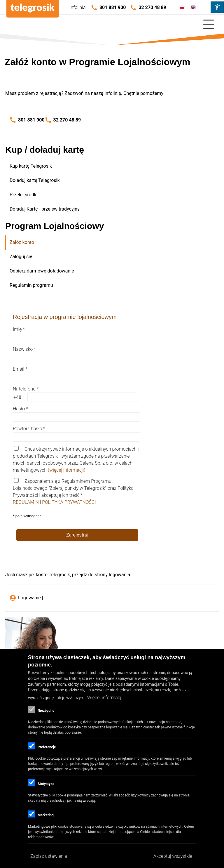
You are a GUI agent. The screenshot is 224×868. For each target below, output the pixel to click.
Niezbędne (46, 711)
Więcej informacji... (106, 698)
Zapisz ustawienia (49, 856)
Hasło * (20, 409)
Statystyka (46, 784)
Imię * (19, 329)
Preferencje (47, 747)
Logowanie (29, 598)
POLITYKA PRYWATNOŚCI (69, 502)
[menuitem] (112, 166)
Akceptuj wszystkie (173, 856)
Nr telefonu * (26, 389)
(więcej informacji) (67, 470)
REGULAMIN (26, 502)
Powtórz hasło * (29, 429)
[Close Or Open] (112, 24)
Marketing (46, 815)
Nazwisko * (24, 349)
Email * (20, 369)
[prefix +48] (17, 397)
